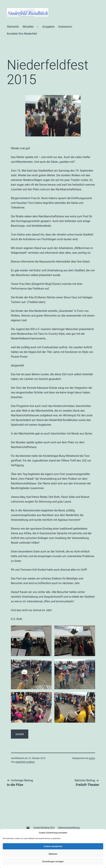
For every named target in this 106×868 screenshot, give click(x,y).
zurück (20, 734)
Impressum (65, 27)
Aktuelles (28, 27)
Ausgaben (49, 27)
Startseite (13, 27)
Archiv (92, 758)
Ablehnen (53, 854)
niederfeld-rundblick (25, 762)
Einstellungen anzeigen (53, 862)
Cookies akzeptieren (53, 846)
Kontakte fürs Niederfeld (22, 34)
